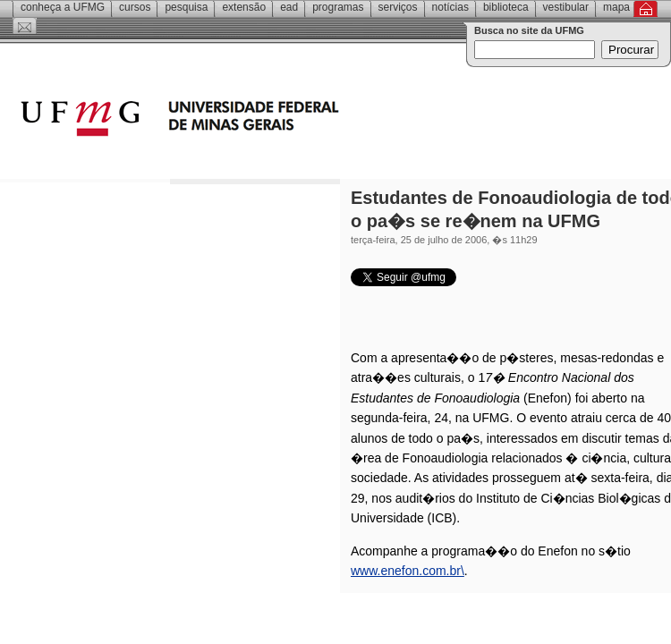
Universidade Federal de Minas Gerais (282, 121)
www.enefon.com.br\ (408, 571)
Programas (338, 7)
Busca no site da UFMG (529, 30)
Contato (25, 26)
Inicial (646, 9)
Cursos (135, 7)
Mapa (616, 7)
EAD (289, 7)
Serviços (398, 7)
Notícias (450, 7)
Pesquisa (186, 7)
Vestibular (566, 7)
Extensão (244, 7)
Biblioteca (506, 7)
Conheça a (63, 7)
